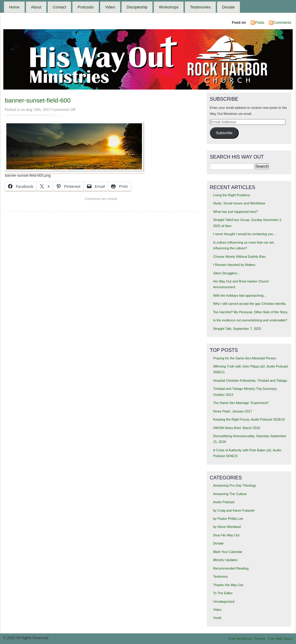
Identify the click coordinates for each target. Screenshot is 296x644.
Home (14, 7)
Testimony (220, 576)
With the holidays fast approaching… (240, 295)
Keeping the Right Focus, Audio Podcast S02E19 (249, 419)
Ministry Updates (225, 560)
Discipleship (137, 7)
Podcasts (85, 7)
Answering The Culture (230, 494)
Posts (260, 23)
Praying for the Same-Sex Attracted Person (245, 358)
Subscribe (224, 133)
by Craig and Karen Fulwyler (234, 510)
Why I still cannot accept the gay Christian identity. (250, 304)
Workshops (169, 7)
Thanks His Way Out (228, 585)
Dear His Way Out (226, 535)
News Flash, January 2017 (233, 411)
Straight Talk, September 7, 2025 (237, 329)
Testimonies (200, 7)
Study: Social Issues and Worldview (239, 203)
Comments (282, 23)
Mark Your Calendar (228, 552)
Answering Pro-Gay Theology (235, 485)
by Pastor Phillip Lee (228, 519)
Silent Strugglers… (227, 273)
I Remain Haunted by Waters (234, 265)
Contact (60, 7)
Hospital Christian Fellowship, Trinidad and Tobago (250, 380)
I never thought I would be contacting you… (245, 234)
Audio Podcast (224, 502)
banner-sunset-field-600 (38, 100)
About (36, 7)
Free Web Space (280, 639)
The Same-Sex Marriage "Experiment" (241, 403)
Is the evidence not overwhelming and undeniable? (250, 320)
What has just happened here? (236, 212)
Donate (228, 7)
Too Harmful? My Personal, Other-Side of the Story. (251, 312)
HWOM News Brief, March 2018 (237, 428)
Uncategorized (224, 601)
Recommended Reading (231, 568)
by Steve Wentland (227, 527)
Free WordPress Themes (247, 639)
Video (110, 7)
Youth (217, 618)
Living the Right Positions (232, 195)
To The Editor (223, 593)
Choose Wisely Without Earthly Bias (239, 257)
